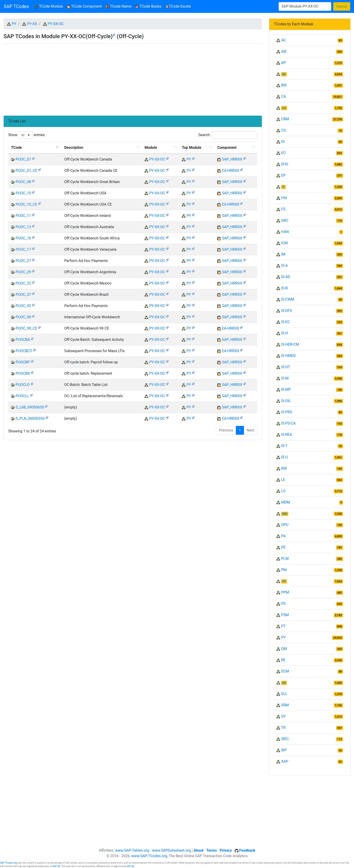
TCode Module (50, 6)
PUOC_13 (23, 227)
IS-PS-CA (288, 423)
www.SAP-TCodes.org (149, 856)
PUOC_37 (23, 295)
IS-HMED (288, 356)
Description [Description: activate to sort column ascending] (74, 148)
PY (14, 24)
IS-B (284, 288)
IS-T (284, 446)
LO (283, 491)
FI (283, 187)
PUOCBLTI (24, 351)
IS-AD (286, 277)
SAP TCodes (16, 6)
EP (283, 175)
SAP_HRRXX (232, 159)
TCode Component (84, 6)
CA (284, 96)
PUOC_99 (23, 317)
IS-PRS (287, 412)
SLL (284, 694)
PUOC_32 (23, 283)
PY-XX (32, 24)
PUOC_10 (23, 193)
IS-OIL (286, 401)
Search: (228, 135)
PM (284, 570)
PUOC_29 (23, 272)
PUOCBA (23, 340)
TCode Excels (178, 6)
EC (283, 153)
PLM (285, 559)
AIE (284, 51)
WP (284, 750)
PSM (285, 615)
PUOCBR (23, 373)
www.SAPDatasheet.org (171, 850)
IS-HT (286, 367)
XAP (285, 761)
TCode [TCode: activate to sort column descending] (16, 148)
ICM (284, 243)
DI (283, 142)
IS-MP (286, 389)
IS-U (284, 457)
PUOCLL (22, 396)
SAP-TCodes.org (8, 863)
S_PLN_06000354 (30, 418)
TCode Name (118, 6)
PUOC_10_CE (26, 204)
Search (342, 6)
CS (283, 130)
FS (283, 209)
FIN (284, 198)
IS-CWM (288, 299)
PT (283, 626)
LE (283, 480)
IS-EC (285, 322)
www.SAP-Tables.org (132, 850)
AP (284, 63)
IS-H (285, 333)
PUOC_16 (23, 238)
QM (284, 649)
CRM (285, 119)
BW (284, 85)
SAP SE (56, 866)
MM (285, 514)
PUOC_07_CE (26, 171)
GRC (285, 220)
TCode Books (148, 6)
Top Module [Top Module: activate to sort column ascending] (191, 148)
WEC (285, 739)
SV (283, 716)
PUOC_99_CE (26, 328)
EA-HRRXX (230, 171)
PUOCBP (23, 362)
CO (284, 108)
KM (284, 468)
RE (283, 660)
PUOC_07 (23, 159)
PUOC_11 (23, 216)
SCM (285, 671)
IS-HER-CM (290, 344)
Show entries (27, 135)
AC (284, 40)
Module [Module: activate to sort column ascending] (151, 148)
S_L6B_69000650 (30, 407)
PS (283, 604)
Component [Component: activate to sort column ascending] (227, 148)
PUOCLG (23, 385)
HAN (285, 232)
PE (283, 547)
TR (283, 728)
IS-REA (287, 435)
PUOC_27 (23, 261)
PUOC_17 (23, 249)
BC (284, 74)
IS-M (285, 378)
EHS (285, 164)
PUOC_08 (23, 182)
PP (284, 581)
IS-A (284, 266)
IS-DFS (287, 311)
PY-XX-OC (56, 24)
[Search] (305, 6)
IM (283, 254)
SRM (285, 705)
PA (283, 536)
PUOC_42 (23, 306)
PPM (285, 592)
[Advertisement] (133, 78)
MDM (285, 502)
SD (284, 683)
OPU (285, 525)
